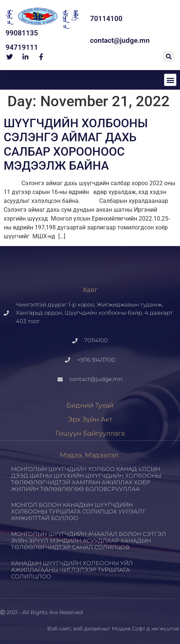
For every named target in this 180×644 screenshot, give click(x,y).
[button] (169, 57)
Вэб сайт (59, 629)
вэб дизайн (89, 629)
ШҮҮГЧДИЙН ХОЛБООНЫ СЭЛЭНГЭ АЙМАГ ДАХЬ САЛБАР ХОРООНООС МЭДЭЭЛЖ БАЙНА (76, 144)
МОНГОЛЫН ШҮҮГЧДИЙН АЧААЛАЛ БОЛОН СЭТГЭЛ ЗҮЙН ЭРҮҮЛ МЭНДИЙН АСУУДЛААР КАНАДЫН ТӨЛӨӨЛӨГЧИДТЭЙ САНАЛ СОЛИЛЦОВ (89, 541)
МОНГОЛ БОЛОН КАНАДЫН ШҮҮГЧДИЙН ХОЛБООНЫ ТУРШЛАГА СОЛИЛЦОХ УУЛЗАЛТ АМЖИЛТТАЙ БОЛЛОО (78, 511)
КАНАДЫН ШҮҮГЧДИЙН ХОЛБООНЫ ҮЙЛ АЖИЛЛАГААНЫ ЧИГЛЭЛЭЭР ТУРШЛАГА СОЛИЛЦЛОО (72, 570)
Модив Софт (128, 629)
